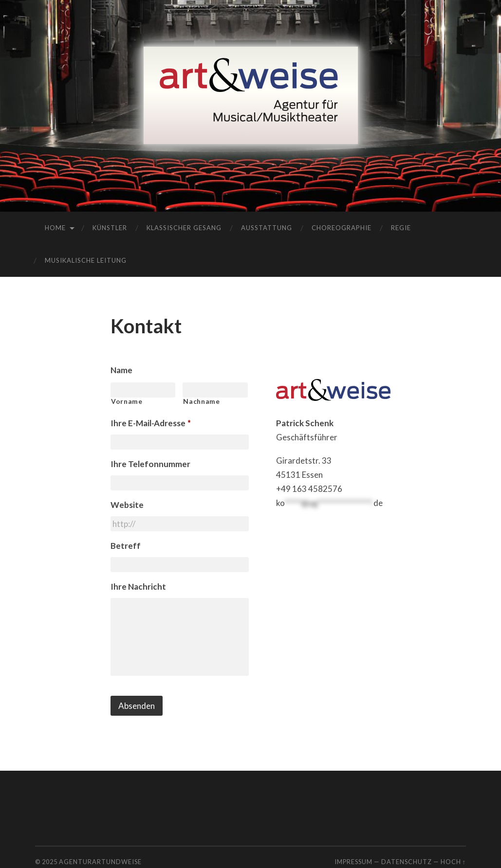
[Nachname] (215, 390)
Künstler (110, 228)
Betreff (126, 546)
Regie (401, 228)
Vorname (127, 401)
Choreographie (342, 228)
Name (121, 370)
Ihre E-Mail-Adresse (151, 423)
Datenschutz (407, 862)
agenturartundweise (100, 862)
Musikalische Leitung (86, 260)
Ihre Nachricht (138, 587)
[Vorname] (143, 390)
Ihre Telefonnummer (150, 464)
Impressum (353, 862)
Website (127, 505)
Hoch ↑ (453, 862)
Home (55, 228)
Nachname (201, 401)
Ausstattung (267, 228)
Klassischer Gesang (184, 228)
